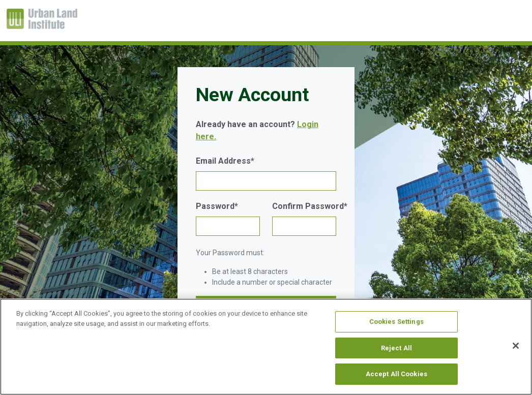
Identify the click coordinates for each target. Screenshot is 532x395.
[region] (266, 347)
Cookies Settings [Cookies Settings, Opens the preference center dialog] (396, 322)
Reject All (396, 348)
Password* (217, 206)
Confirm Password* (310, 206)
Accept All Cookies (396, 374)
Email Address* (225, 161)
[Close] (516, 346)
